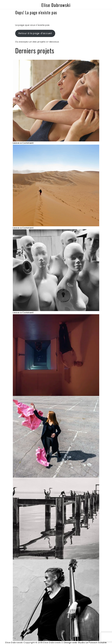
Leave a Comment (23, 143)
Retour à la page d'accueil (35, 33)
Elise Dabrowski (56, 5)
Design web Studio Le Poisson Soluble (85, 642)
